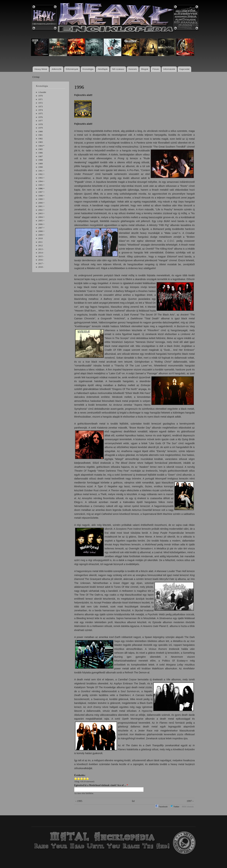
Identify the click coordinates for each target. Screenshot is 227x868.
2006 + (41, 224)
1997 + (41, 192)
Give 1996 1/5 (76, 779)
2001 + (41, 206)
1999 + (41, 199)
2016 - (41, 260)
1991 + (41, 171)
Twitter (175, 807)
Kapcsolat (184, 69)
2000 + (41, 203)
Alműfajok (103, 69)
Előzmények (72, 69)
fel (133, 801)
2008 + (41, 231)
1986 (41, 153)
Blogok (145, 69)
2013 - (41, 249)
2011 (40, 242)
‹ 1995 (79, 801)
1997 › (190, 801)
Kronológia (88, 69)
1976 (41, 117)
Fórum (156, 69)
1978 (41, 124)
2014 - (41, 253)
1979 (41, 128)
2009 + (41, 235)
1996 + (41, 189)
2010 (41, 238)
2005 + (41, 221)
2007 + (41, 228)
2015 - (41, 256)
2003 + (41, 213)
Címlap (36, 77)
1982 (41, 139)
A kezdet (42, 92)
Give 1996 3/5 (82, 779)
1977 (41, 121)
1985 (41, 149)
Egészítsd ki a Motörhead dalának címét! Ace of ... (101, 785)
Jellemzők (56, 69)
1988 (41, 160)
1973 (41, 107)
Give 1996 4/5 (85, 779)
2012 (41, 246)
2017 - (41, 264)
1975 (41, 114)
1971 (41, 99)
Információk (169, 69)
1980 (41, 131)
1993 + (41, 178)
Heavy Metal (41, 69)
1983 (41, 142)
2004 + (41, 217)
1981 (41, 135)
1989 (41, 164)
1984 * (41, 146)
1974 (41, 110)
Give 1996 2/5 (79, 779)
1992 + (41, 174)
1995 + (41, 185)
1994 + (41, 181)
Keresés (133, 69)
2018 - (41, 267)
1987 (41, 156)
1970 (41, 96)
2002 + (41, 210)
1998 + (41, 196)
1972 (41, 103)
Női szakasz (118, 69)
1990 (41, 167)
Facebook (162, 807)
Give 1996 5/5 (88, 779)
